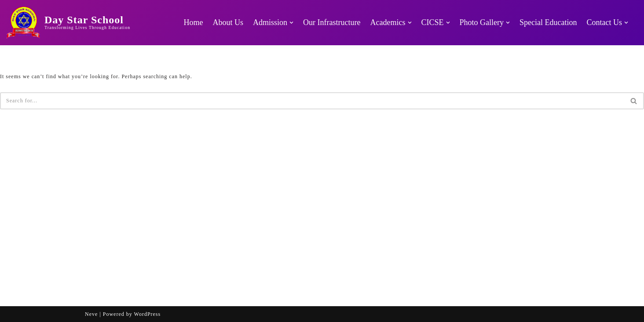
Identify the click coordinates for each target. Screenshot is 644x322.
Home (194, 22)
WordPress (148, 314)
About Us (228, 22)
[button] (291, 23)
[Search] (312, 101)
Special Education (548, 22)
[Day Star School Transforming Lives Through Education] (68, 23)
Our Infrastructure (332, 22)
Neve (91, 314)
